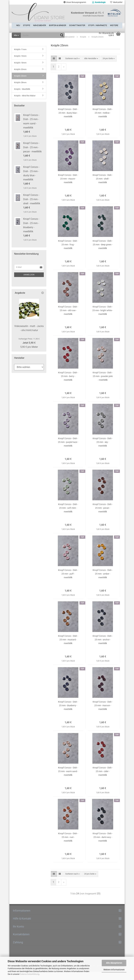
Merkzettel (116, 2)
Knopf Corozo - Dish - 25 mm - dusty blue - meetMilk (68, 121)
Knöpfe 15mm (20, 64)
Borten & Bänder (58, 24)
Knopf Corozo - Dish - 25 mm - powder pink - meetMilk (103, 384)
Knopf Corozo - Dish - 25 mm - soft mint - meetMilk (68, 516)
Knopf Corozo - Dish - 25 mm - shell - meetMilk (103, 187)
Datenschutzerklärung (30, 974)
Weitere (114, 24)
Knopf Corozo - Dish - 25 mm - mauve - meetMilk (68, 187)
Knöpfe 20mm (20, 77)
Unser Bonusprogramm (75, 2)
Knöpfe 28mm (20, 91)
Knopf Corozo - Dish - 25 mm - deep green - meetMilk (103, 253)
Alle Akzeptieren (114, 963)
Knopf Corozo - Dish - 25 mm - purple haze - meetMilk (68, 450)
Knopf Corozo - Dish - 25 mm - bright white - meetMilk (103, 319)
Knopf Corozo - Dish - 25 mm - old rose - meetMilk (68, 319)
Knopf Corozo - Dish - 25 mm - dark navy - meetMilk (103, 845)
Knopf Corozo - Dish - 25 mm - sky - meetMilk (103, 450)
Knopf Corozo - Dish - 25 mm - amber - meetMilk (103, 582)
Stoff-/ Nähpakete (98, 24)
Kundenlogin (99, 2)
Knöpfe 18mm (20, 71)
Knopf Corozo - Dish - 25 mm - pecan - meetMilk (103, 516)
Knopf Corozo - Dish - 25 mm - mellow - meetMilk (103, 121)
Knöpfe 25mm (20, 84)
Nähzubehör (40, 24)
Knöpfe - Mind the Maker (25, 104)
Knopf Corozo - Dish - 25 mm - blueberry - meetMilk (68, 714)
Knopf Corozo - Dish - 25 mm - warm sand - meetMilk (68, 780)
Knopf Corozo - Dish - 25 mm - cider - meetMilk (103, 780)
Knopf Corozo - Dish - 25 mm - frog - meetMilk (68, 253)
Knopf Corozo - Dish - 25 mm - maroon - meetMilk (103, 714)
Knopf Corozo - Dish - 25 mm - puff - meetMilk (68, 582)
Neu (18, 24)
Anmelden (29, 283)
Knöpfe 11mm (20, 58)
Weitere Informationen (114, 970)
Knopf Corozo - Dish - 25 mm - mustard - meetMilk (68, 648)
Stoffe (27, 24)
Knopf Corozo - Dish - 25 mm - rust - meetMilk (68, 845)
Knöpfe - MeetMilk (22, 97)
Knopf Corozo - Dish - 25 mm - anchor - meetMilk (103, 648)
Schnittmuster (77, 24)
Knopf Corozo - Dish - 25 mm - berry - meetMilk (68, 384)
